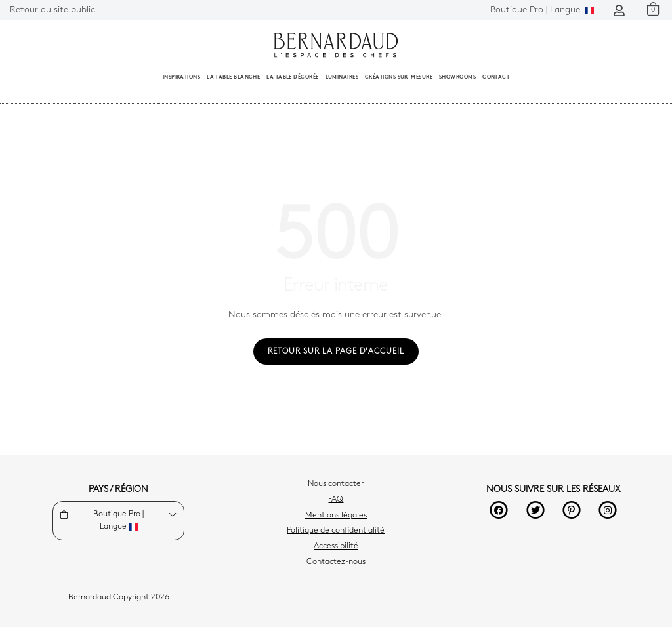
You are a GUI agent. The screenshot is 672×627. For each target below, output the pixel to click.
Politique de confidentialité (336, 531)
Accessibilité (336, 546)
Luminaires (342, 77)
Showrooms (457, 77)
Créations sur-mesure (399, 77)
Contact (496, 77)
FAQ (336, 500)
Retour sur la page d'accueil (336, 352)
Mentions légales (336, 516)
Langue (542, 10)
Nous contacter (336, 484)
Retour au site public (52, 10)
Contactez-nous (336, 562)
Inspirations (181, 77)
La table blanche (233, 77)
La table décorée (292, 77)
